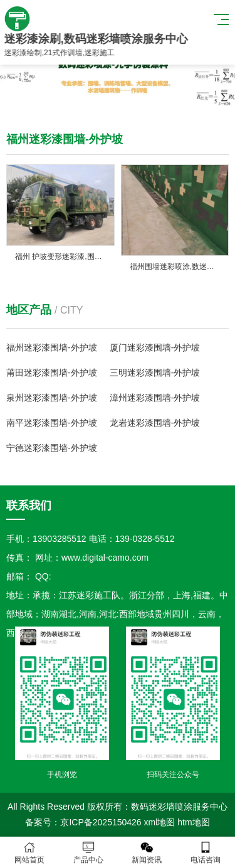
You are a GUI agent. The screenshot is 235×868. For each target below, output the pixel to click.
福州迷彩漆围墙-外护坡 (52, 347)
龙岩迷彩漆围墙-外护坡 (155, 423)
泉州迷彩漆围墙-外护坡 (52, 398)
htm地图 (193, 822)
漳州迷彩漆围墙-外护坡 (155, 398)
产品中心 (88, 853)
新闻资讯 (147, 853)
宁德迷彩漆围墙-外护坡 (52, 448)
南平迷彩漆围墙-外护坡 (52, 423)
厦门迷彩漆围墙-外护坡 (155, 347)
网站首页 (29, 853)
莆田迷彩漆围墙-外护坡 (52, 373)
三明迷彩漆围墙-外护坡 (155, 373)
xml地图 (160, 822)
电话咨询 (206, 853)
